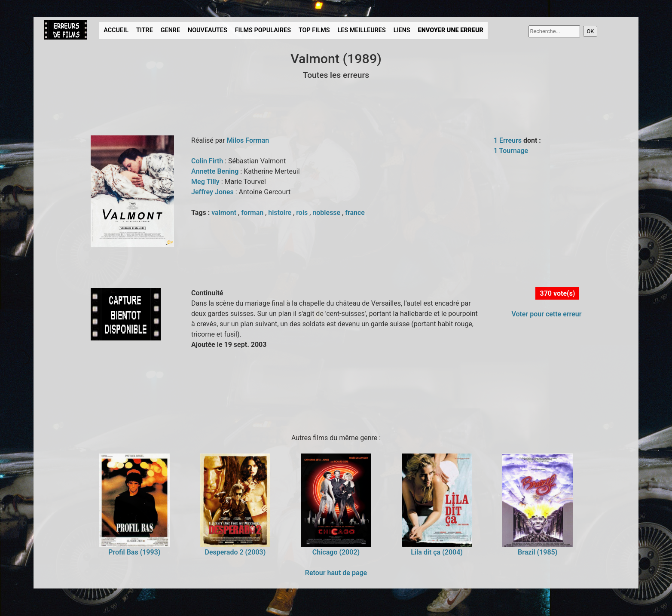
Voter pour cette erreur (546, 314)
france (355, 213)
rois (303, 213)
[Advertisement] (196, 390)
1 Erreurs (508, 140)
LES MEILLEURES (361, 30)
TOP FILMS (314, 30)
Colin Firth (208, 161)
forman (253, 213)
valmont (225, 213)
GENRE (170, 30)
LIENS (402, 30)
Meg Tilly (206, 182)
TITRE (145, 30)
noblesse (327, 213)
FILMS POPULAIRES (263, 30)
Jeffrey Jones (213, 192)
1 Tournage (511, 151)
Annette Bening (216, 171)
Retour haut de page (336, 573)
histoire (281, 213)
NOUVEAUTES (208, 30)
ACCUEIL (116, 30)
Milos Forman (248, 140)
